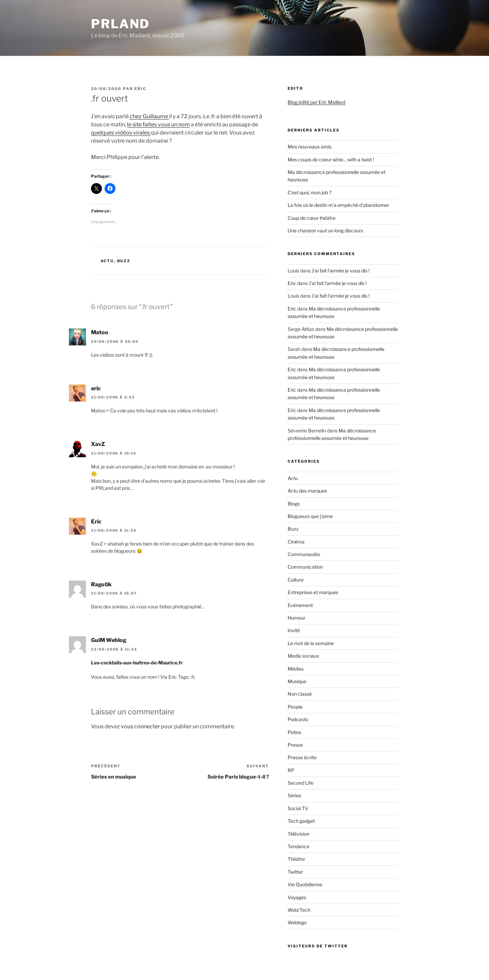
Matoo (100, 332)
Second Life (301, 783)
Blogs (294, 504)
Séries (294, 795)
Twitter (295, 872)
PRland (120, 24)
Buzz (124, 261)
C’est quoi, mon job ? (310, 192)
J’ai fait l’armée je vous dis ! (341, 271)
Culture (296, 580)
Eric (140, 89)
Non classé (300, 694)
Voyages (297, 897)
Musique (297, 681)
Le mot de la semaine (311, 643)
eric (96, 388)
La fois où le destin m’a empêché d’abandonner (338, 205)
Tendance (298, 846)
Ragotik (101, 584)
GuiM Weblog (109, 640)
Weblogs (297, 922)
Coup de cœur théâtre (312, 218)
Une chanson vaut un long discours (325, 230)
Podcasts (298, 719)
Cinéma (296, 542)
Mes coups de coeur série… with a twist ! (331, 159)
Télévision (298, 834)
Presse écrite (302, 757)
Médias (296, 669)
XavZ (98, 444)
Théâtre (296, 859)
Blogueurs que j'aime (310, 516)
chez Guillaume (149, 116)
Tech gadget (301, 821)
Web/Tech (299, 910)
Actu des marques (307, 491)
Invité (294, 630)
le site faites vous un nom (158, 124)
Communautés (304, 554)
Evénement (300, 605)
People (295, 707)
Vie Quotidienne (305, 884)
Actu (107, 261)
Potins (294, 732)
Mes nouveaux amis (310, 147)
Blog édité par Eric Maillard (316, 102)
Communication (305, 567)
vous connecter (140, 726)
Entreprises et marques (313, 592)
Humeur (296, 618)
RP (291, 770)
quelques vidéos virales (121, 133)
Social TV (298, 808)
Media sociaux (303, 656)
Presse (295, 745)
